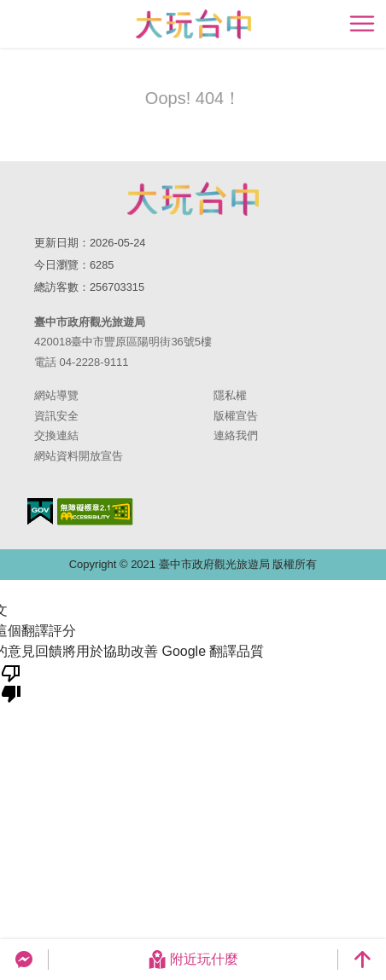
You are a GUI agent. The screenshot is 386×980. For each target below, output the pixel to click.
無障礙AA (95, 512)
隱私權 (230, 395)
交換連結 (56, 435)
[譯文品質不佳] (11, 682)
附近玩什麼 (193, 960)
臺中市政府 (193, 199)
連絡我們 (236, 435)
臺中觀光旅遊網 (193, 24)
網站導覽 (56, 395)
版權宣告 (236, 416)
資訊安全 (56, 416)
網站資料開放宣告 (79, 456)
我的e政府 (40, 511)
